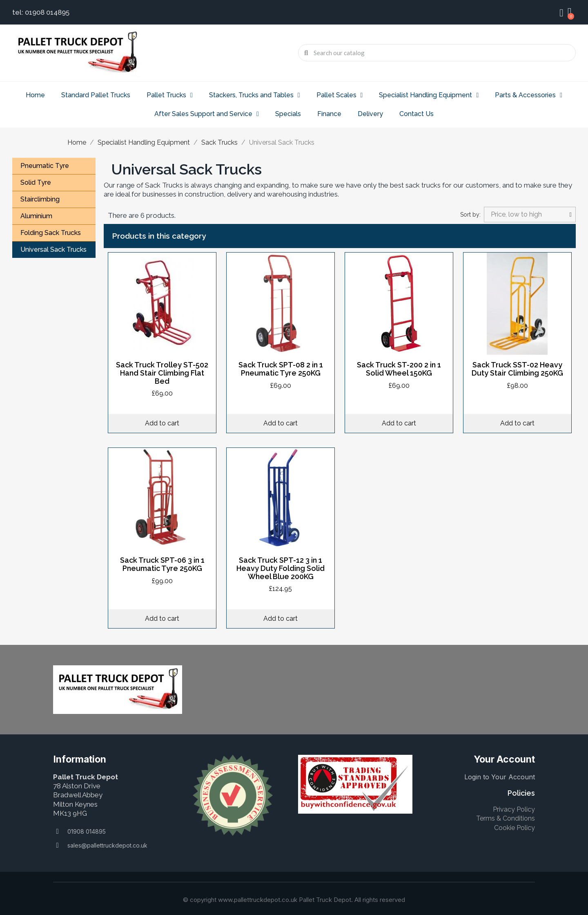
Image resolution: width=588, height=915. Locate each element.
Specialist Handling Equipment (429, 95)
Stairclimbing (40, 199)
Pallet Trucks (170, 95)
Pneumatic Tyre (45, 166)
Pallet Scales (340, 95)
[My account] (561, 13)
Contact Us (416, 114)
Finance (329, 114)
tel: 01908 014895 (41, 12)
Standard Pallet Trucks (96, 95)
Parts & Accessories (529, 95)
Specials (288, 114)
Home (35, 95)
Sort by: (470, 215)
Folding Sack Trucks (51, 233)
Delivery (370, 114)
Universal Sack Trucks (53, 249)
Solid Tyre (36, 182)
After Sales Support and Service (207, 114)
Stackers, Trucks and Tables (255, 95)
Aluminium (36, 216)
